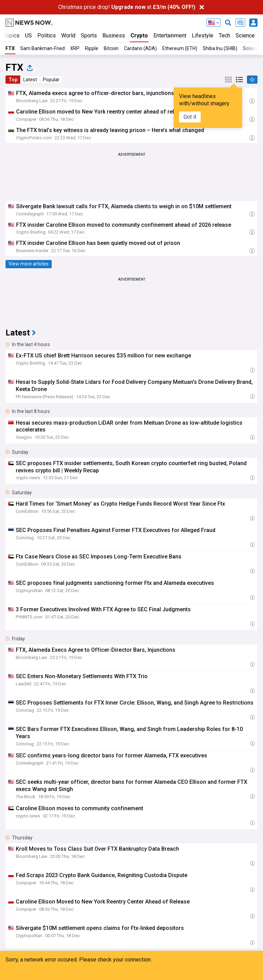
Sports (89, 36)
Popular (51, 80)
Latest (30, 80)
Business (114, 36)
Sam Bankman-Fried (42, 48)
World (68, 36)
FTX (10, 48)
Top (13, 80)
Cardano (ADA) (140, 48)
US (28, 36)
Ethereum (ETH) (180, 48)
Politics (47, 36)
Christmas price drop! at (127, 7)
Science (245, 36)
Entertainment (170, 36)
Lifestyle (203, 36)
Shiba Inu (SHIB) (220, 48)
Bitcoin (111, 48)
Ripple (92, 48)
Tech (224, 36)
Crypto (139, 36)
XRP (75, 48)
